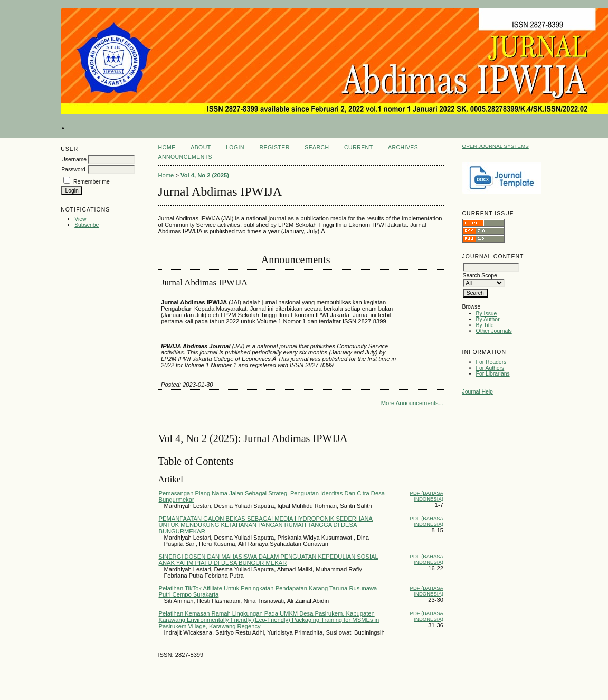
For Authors (490, 368)
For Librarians (493, 374)
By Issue (487, 314)
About (201, 147)
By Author (488, 319)
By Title (485, 325)
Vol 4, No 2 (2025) (205, 175)
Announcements (185, 157)
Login (235, 147)
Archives (403, 147)
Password (73, 170)
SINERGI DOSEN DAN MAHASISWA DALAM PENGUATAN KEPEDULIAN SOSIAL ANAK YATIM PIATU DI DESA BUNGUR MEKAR (268, 560)
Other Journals (494, 331)
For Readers (491, 362)
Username (74, 160)
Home (167, 147)
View (80, 219)
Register (274, 147)
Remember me (92, 182)
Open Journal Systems (496, 146)
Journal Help (478, 392)
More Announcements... (412, 403)
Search (317, 147)
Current (358, 147)
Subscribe (87, 225)
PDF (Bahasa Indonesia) (427, 496)
